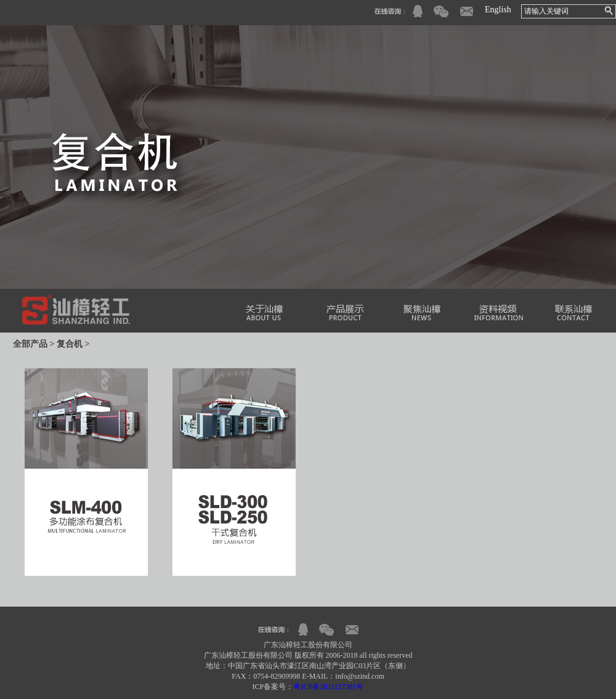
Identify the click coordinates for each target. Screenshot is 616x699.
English (498, 10)
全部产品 (30, 344)
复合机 (70, 344)
